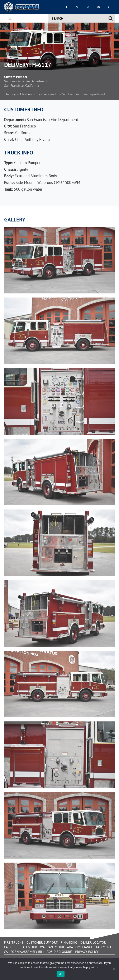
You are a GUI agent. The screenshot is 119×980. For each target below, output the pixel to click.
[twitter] (77, 7)
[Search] (111, 18)
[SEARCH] (77, 18)
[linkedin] (109, 7)
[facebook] (66, 7)
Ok (60, 974)
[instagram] (88, 7)
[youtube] (98, 7)
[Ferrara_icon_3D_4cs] (22, 4)
